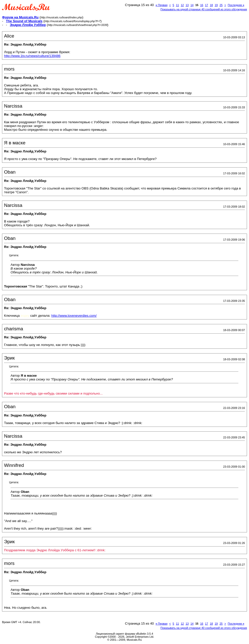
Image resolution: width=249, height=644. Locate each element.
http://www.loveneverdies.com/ (74, 316)
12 (182, 5)
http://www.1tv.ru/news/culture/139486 (32, 56)
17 (206, 5)
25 (221, 5)
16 (202, 5)
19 (216, 5)
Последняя (236, 5)
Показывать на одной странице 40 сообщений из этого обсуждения (204, 9)
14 (192, 5)
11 (177, 5)
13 (187, 5)
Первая (162, 5)
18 (211, 5)
